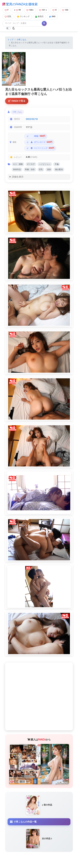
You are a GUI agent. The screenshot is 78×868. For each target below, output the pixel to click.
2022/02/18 (32, 119)
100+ (30, 10)
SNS (52, 16)
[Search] (22, 23)
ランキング (23, 16)
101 (43, 10)
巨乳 (8, 16)
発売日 (39, 16)
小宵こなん (22, 40)
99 (17, 10)
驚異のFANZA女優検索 (20, 4)
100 (65, 10)
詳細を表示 (18, 177)
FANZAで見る (17, 101)
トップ (10, 40)
